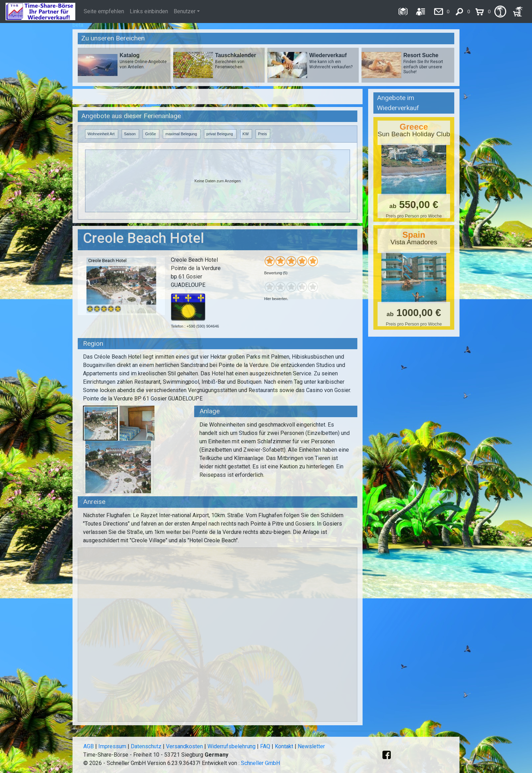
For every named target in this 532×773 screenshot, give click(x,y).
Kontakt (284, 746)
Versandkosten (184, 746)
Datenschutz (146, 746)
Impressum (112, 746)
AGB (89, 746)
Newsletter (311, 746)
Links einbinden (149, 11)
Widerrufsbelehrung (231, 746)
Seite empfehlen (104, 11)
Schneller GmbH (260, 763)
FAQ (265, 746)
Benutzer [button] (185, 11)
